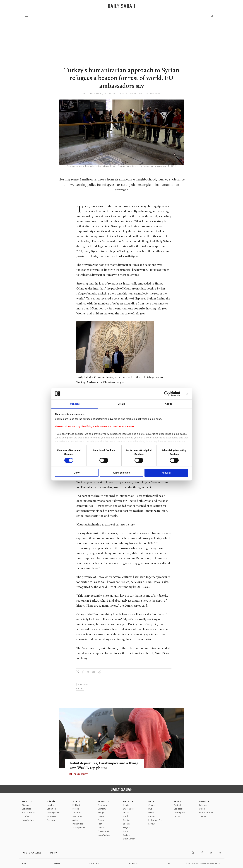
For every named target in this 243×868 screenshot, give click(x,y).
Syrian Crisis (78, 824)
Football (177, 805)
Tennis (177, 816)
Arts (151, 801)
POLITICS (27, 801)
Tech (100, 824)
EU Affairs (26, 816)
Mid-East (76, 805)
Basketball (178, 809)
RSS (168, 863)
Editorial (203, 816)
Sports (178, 801)
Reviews (152, 824)
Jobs (24, 863)
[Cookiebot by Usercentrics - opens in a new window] (167, 394)
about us (94, 863)
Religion (127, 828)
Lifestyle (129, 801)
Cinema (152, 805)
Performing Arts (155, 820)
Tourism (101, 820)
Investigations (53, 813)
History (126, 831)
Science (126, 824)
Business (103, 801)
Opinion (204, 801)
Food (125, 816)
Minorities (51, 816)
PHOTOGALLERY (81, 774)
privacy (58, 863)
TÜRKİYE (52, 801)
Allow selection (121, 473)
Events (151, 813)
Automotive (103, 805)
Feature (126, 835)
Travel (126, 813)
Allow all (166, 473)
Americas (77, 813)
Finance (101, 816)
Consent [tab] (75, 404)
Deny (77, 473)
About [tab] (168, 404)
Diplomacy (27, 805)
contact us (133, 863)
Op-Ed (202, 809)
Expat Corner (129, 839)
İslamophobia (79, 828)
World (77, 801)
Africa (75, 820)
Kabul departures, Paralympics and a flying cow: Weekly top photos (100, 766)
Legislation (27, 809)
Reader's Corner (206, 813)
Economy (102, 809)
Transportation (104, 831)
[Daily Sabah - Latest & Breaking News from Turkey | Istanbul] (121, 6)
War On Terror (28, 813)
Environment (129, 809)
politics (80, 689)
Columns (203, 805)
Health (126, 805)
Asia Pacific (77, 816)
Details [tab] (122, 404)
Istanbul (51, 805)
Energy (101, 813)
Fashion (127, 820)
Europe (76, 809)
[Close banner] (187, 394)
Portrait (152, 816)
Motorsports (179, 813)
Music (151, 809)
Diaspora (51, 820)
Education (51, 809)
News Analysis (28, 820)
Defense (101, 828)
